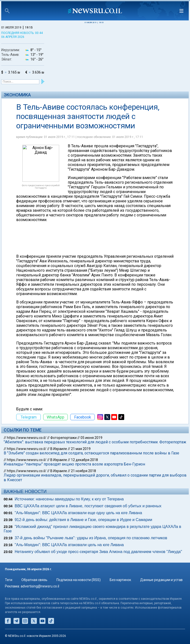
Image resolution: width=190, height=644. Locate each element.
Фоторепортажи (63, 438)
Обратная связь (34, 580)
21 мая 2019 (81, 449)
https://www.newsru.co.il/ (27, 438)
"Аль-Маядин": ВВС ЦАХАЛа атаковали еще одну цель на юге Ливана (78, 513)
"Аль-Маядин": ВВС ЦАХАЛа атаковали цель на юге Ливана (69, 545)
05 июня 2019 (91, 438)
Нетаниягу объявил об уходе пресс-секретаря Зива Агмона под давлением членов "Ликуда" (98, 552)
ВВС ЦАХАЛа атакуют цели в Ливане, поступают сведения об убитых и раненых (88, 506)
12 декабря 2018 (84, 460)
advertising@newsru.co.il (40, 586)
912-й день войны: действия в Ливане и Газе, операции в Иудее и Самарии (83, 520)
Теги (9, 580)
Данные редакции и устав (161, 580)
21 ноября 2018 (83, 471)
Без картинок (120, 580)
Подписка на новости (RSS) (79, 580)
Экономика (17, 95)
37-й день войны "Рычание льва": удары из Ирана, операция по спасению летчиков (91, 538)
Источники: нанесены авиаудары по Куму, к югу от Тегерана (69, 499)
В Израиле (59, 449)
